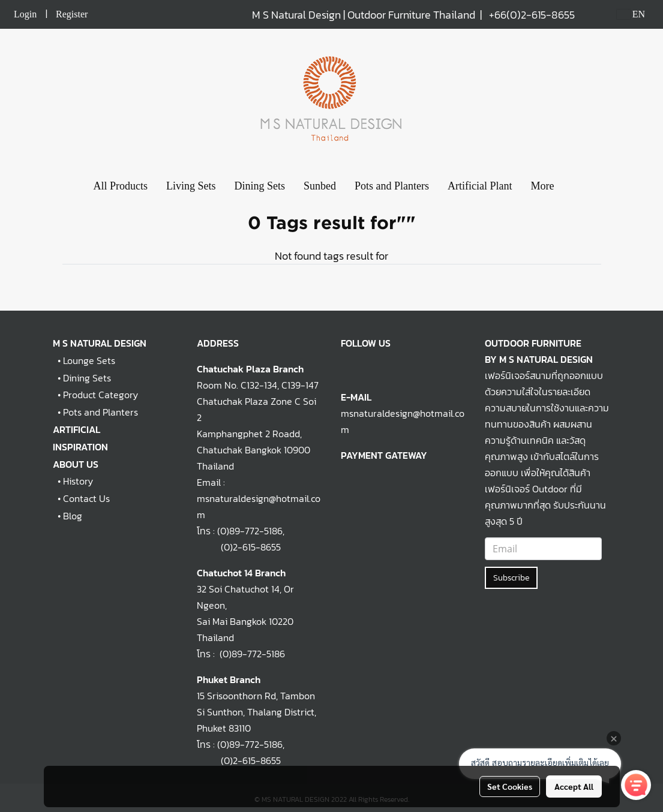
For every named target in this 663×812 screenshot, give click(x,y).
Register (72, 14)
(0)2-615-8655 (239, 547)
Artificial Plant (480, 186)
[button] (574, 187)
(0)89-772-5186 (250, 531)
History (78, 481)
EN (631, 14)
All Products (120, 186)
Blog (73, 516)
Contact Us (86, 498)
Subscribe (511, 578)
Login (25, 14)
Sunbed (320, 186)
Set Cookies (510, 786)
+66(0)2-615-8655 (532, 15)
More (543, 186)
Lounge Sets (89, 360)
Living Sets (191, 186)
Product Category (100, 395)
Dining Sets (260, 186)
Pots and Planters (392, 186)
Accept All (574, 786)
